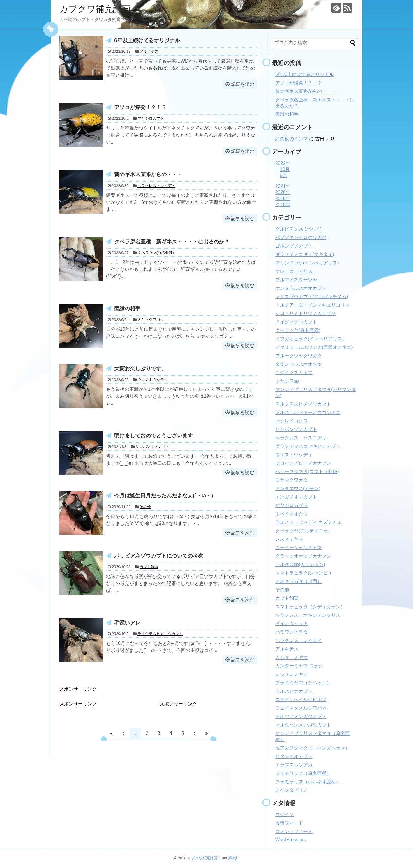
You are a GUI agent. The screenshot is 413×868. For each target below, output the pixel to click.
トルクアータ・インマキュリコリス (313, 305)
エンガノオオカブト (296, 497)
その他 (145, 507)
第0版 (233, 858)
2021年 (283, 186)
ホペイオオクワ (292, 514)
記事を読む (243, 84)
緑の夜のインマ (292, 139)
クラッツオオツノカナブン (303, 556)
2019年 (283, 198)
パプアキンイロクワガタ (301, 237)
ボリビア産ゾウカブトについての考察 (159, 556)
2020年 (283, 192)
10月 (285, 169)
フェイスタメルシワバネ (301, 708)
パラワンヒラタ (292, 632)
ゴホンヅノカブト (294, 246)
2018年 (283, 205)
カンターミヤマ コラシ (299, 666)
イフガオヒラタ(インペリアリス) (309, 339)
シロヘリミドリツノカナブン (306, 313)
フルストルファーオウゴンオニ (308, 412)
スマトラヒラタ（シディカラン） (310, 607)
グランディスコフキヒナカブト (308, 446)
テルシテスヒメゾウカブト (160, 634)
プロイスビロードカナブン (303, 463)
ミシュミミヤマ (292, 674)
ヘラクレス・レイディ (156, 186)
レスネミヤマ (289, 539)
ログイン (285, 815)
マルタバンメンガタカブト (303, 725)
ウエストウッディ (153, 380)
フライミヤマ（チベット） (303, 683)
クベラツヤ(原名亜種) (156, 253)
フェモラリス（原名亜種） (303, 773)
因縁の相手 (127, 309)
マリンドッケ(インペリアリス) (307, 263)
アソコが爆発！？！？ (140, 107)
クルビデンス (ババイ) (298, 229)
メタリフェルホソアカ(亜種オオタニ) (314, 347)
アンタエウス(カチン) (298, 488)
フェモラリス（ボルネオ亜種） (308, 782)
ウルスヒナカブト (294, 691)
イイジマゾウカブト (296, 322)
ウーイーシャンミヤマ (299, 548)
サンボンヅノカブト (152, 447)
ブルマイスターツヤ (296, 280)
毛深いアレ (127, 623)
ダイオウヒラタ (292, 624)
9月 (284, 175)
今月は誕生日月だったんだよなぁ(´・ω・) (164, 496)
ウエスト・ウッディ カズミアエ (308, 522)
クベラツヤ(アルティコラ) (302, 531)
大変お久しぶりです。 (140, 369)
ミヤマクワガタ (151, 320)
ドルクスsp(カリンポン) (300, 564)
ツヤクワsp (287, 381)
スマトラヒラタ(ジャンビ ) (303, 573)
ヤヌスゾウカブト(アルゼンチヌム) (312, 297)
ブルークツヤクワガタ (299, 356)
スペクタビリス (292, 790)
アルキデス (149, 51)
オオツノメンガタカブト (301, 716)
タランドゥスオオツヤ (299, 364)
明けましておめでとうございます (153, 436)
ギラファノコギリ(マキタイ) (305, 254)
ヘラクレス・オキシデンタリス (308, 615)
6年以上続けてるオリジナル (147, 40)
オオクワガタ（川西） (299, 581)
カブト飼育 (149, 567)
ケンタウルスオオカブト (301, 288)
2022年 (283, 163)
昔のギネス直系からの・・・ (148, 174)
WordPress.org (291, 840)
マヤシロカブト (151, 118)
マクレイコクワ (292, 421)
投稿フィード (289, 823)
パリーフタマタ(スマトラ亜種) (307, 472)
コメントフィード (294, 831)
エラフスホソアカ (294, 765)
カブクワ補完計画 (95, 9)
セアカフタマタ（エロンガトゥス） (313, 748)
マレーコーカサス (294, 271)
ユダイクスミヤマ (294, 373)
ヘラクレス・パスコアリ (301, 438)
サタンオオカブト (294, 756)
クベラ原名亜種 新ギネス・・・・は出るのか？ (172, 242)
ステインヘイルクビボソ (301, 700)
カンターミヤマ (292, 657)
